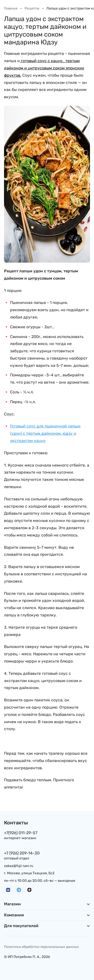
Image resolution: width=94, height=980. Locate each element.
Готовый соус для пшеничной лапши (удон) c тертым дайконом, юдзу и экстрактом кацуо (45, 433)
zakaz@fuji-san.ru (19, 866)
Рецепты (32, 8)
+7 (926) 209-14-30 (22, 853)
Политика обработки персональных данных (41, 947)
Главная (11, 8)
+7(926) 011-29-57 (21, 833)
